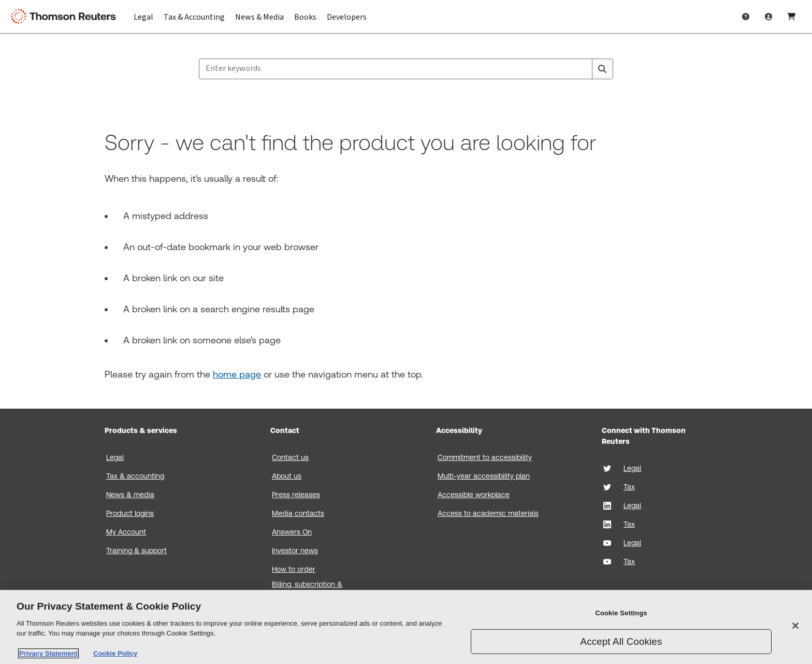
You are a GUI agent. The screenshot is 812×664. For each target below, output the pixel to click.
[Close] (795, 626)
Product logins (130, 513)
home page (237, 374)
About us (287, 476)
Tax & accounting (135, 476)
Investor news (295, 551)
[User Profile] (769, 17)
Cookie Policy (115, 653)
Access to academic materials (488, 513)
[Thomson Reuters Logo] (66, 17)
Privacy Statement (48, 653)
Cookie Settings (621, 613)
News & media (130, 495)
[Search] (602, 69)
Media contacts (298, 513)
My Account (126, 532)
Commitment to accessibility (485, 457)
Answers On (292, 532)
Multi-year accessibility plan (484, 476)
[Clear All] (582, 69)
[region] (406, 627)
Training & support (136, 551)
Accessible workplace (474, 495)
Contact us (290, 457)
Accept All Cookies (621, 641)
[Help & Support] (746, 17)
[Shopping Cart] (791, 17)
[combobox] (406, 69)
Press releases (296, 495)
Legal (115, 457)
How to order (294, 569)
